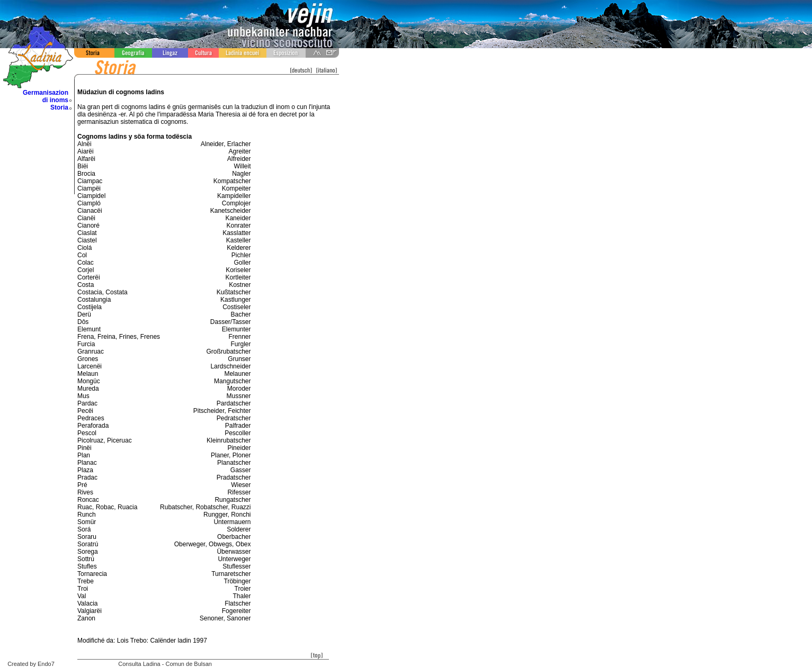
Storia (59, 107)
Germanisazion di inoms (46, 96)
